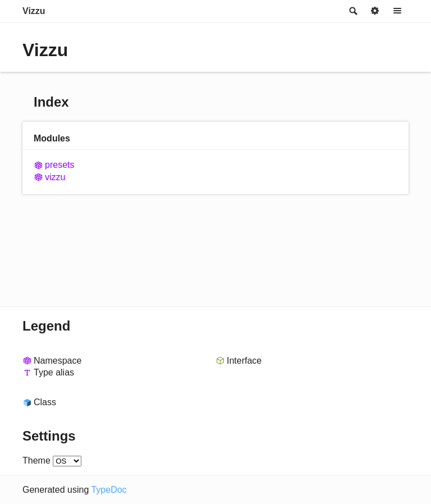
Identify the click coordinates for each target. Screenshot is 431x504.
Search (352, 11)
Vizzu (34, 11)
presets (59, 165)
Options (375, 11)
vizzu (55, 177)
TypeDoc (109, 490)
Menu (397, 11)
